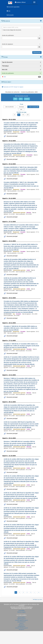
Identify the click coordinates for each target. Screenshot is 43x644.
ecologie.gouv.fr (21, 626)
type (21, 109)
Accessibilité (21, 610)
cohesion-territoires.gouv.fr (21, 628)
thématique (21, 107)
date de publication (10, 107)
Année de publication (8, 73)
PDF (15, 99)
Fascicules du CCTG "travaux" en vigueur (13, 87)
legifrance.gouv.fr (21, 619)
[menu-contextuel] (3, 30)
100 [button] (28, 115)
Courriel (27, 99)
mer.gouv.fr (21, 629)
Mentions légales (21, 612)
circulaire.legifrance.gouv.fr (22, 620)
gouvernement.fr (21, 622)
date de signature (33, 107)
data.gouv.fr (21, 625)
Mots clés (5, 70)
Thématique (5, 66)
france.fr (21, 623)
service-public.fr (21, 617)
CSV (21, 99)
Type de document (7, 62)
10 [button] (14, 115)
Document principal (12, 136)
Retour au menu (38, 600)
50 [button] (23, 115)
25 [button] (19, 115)
